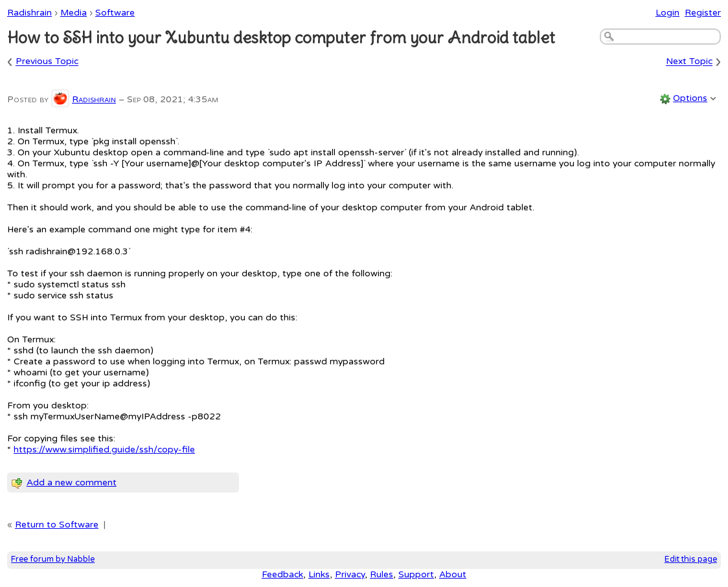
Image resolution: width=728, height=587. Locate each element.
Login (667, 13)
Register (703, 13)
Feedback (282, 574)
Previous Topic (47, 62)
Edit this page (691, 559)
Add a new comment (72, 482)
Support (416, 574)
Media (74, 13)
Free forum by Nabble (53, 559)
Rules (381, 574)
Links (319, 574)
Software (115, 13)
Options (690, 98)
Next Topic (689, 62)
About (453, 574)
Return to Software (57, 525)
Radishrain (29, 13)
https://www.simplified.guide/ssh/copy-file (104, 449)
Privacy (350, 574)
